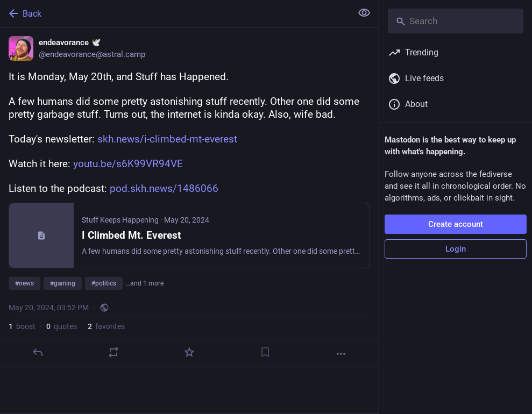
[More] (341, 354)
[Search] (456, 21)
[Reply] (38, 352)
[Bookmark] (265, 352)
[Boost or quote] (114, 352)
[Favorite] (189, 352)
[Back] (175, 13)
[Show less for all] (364, 13)
